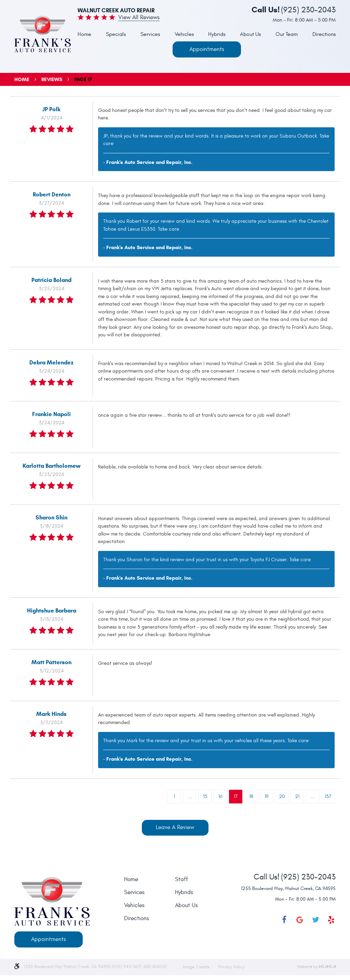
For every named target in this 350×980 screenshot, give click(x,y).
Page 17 (83, 79)
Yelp (331, 920)
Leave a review (175, 827)
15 (205, 796)
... (190, 796)
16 (220, 796)
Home (84, 34)
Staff (181, 880)
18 (251, 796)
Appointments (207, 49)
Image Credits (197, 967)
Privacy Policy (232, 967)
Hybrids (217, 34)
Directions (324, 34)
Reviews (52, 79)
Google (300, 920)
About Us (250, 34)
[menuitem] (84, 35)
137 (328, 796)
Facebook (284, 920)
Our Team (287, 34)
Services (150, 34)
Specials (116, 34)
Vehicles (184, 34)
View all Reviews (139, 18)
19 (267, 796)
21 (297, 796)
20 (282, 796)
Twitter (315, 920)
